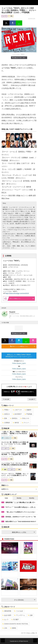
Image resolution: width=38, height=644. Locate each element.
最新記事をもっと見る (23, 532)
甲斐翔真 (28, 414)
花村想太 (14, 418)
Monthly (32, 498)
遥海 (5, 418)
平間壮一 (6, 410)
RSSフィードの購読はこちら (22, 346)
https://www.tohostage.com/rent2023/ (17, 293)
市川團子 (15, 620)
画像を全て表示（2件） (19, 58)
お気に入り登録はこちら (22, 299)
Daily (6, 498)
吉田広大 (6, 414)
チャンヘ (26, 423)
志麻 (30, 615)
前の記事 (6, 399)
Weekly (19, 498)
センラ (5, 620)
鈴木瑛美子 (17, 414)
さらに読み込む (25, 600)
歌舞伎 (13, 628)
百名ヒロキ (25, 418)
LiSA (5, 628)
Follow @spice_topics (19, 363)
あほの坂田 (7, 615)
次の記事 (32, 399)
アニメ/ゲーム (20, 615)
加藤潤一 (28, 410)
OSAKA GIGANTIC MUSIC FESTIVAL (15, 624)
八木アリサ (17, 410)
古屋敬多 (6, 423)
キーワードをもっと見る (29, 633)
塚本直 (16, 423)
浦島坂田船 (7, 611)
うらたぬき (19, 611)
